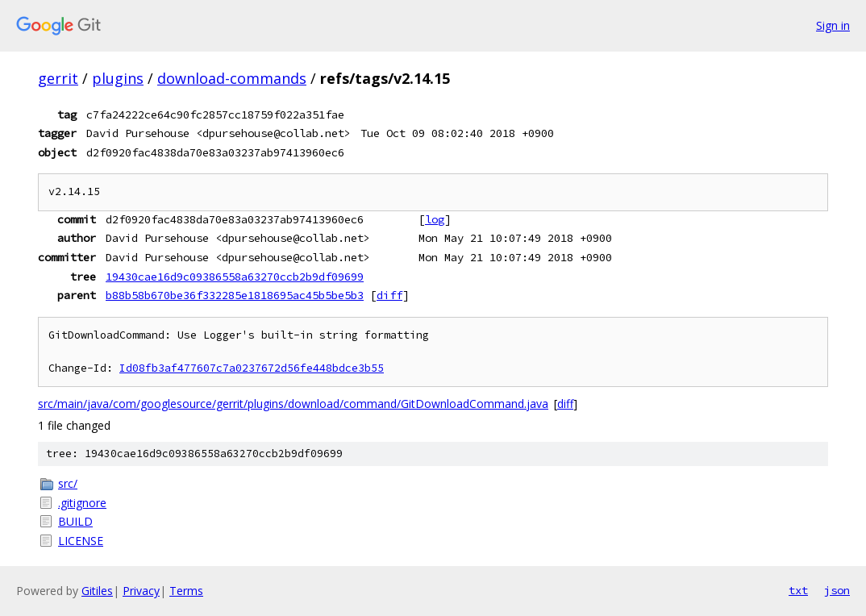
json (837, 590)
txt (798, 590)
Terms (186, 591)
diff (389, 295)
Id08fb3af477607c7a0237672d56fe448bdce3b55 (252, 368)
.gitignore (82, 503)
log (435, 219)
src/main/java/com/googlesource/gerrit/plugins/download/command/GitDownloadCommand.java (293, 404)
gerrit (58, 78)
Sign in (833, 25)
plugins (118, 78)
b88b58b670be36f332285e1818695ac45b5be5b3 (235, 295)
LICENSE (81, 541)
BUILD (75, 521)
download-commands (232, 78)
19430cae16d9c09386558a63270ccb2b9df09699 (235, 277)
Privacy (141, 591)
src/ (68, 483)
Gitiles (97, 591)
